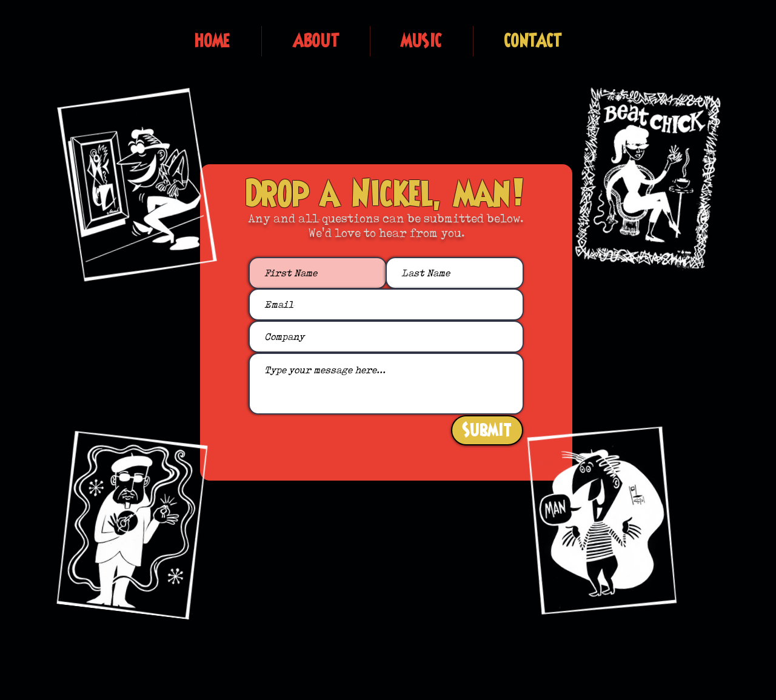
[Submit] (487, 430)
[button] (316, 41)
